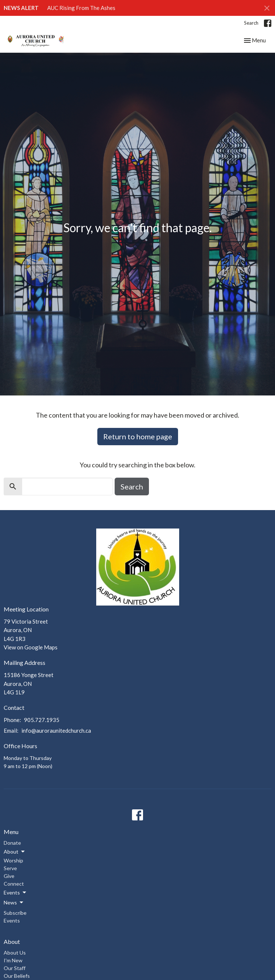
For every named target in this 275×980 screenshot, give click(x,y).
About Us (15, 953)
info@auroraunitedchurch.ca (56, 730)
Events (12, 920)
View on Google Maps (31, 647)
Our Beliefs (17, 976)
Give (9, 876)
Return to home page (138, 436)
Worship (13, 860)
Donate (12, 843)
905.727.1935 (42, 720)
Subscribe (15, 913)
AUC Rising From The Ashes (81, 8)
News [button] (14, 903)
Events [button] (15, 893)
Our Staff (15, 968)
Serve (10, 868)
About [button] (15, 852)
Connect (14, 884)
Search (251, 23)
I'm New (13, 960)
